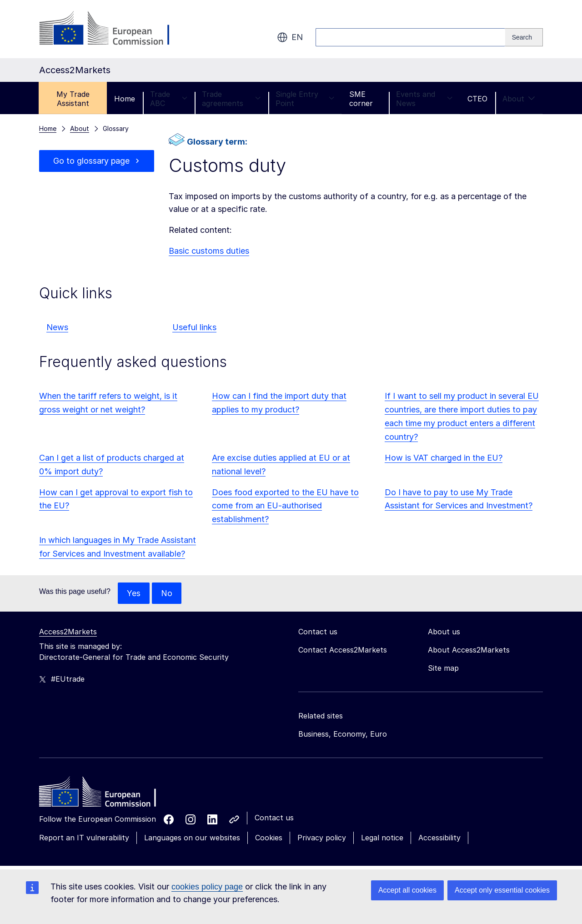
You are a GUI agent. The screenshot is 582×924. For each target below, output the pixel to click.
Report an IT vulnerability (84, 838)
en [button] (290, 37)
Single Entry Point (305, 99)
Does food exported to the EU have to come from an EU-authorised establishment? (285, 506)
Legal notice (382, 838)
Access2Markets (68, 632)
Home (125, 99)
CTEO (477, 99)
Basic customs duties (209, 251)
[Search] (524, 37)
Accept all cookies (407, 890)
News (57, 327)
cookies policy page (207, 887)
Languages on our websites (192, 838)
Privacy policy (322, 838)
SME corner (361, 99)
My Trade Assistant (73, 99)
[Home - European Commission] (105, 794)
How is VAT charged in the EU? (444, 458)
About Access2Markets (469, 650)
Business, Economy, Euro (343, 734)
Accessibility (439, 838)
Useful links (194, 327)
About (519, 99)
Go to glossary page (92, 161)
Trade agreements (231, 99)
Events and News (424, 99)
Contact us (274, 818)
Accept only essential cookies (502, 890)
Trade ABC (168, 99)
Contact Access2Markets (343, 650)
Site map (443, 668)
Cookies (269, 838)
